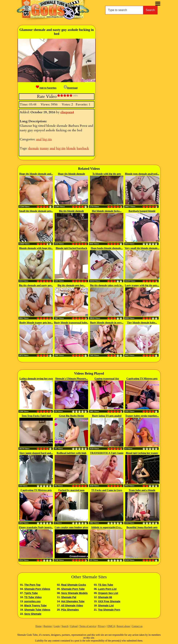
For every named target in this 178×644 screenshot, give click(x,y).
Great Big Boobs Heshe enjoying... (72, 416)
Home (39, 626)
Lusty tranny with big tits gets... (142, 285)
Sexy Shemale (33, 614)
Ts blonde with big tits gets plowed (107, 174)
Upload (74, 626)
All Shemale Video (72, 606)
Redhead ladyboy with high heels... (71, 453)
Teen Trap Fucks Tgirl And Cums (36, 416)
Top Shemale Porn (109, 610)
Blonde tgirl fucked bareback (71, 248)
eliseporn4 (67, 112)
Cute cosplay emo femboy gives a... (71, 528)
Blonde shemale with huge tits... (36, 248)
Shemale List (106, 606)
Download (71, 88)
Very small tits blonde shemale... (142, 248)
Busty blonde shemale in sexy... (107, 323)
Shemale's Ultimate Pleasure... (72, 379)
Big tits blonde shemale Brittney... (71, 211)
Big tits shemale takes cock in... (107, 285)
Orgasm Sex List (108, 593)
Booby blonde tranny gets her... (36, 323)
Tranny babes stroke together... (142, 416)
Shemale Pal (69, 597)
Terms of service (88, 626)
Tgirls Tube (31, 593)
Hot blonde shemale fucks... (107, 211)
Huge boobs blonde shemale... (107, 248)
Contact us (137, 626)
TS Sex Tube (106, 585)
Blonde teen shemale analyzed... (142, 174)
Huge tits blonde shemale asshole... (71, 174)
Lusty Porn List (107, 589)
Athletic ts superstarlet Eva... (107, 527)
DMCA (111, 626)
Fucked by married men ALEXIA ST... (71, 490)
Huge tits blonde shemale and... (36, 174)
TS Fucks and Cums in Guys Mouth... (107, 490)
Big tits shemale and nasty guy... (36, 285)
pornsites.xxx (32, 601)
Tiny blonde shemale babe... (142, 323)
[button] (56, 60)
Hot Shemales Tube (73, 601)
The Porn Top (32, 585)
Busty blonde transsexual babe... (72, 323)
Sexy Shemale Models (74, 593)
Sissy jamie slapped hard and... (36, 453)
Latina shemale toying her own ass (36, 379)
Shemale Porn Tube (73, 589)
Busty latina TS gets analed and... (107, 416)
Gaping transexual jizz (107, 379)
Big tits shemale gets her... (71, 285)
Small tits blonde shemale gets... (36, 211)
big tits (47, 139)
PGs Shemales (70, 610)
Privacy (102, 626)
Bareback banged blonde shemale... (142, 211)
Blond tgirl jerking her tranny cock (142, 453)
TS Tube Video (33, 597)
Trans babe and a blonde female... (142, 490)
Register (48, 626)
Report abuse (123, 626)
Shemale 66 (105, 597)
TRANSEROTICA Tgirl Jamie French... (107, 453)
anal (39, 139)
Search (150, 10)
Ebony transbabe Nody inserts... (36, 527)
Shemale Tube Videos (37, 610)
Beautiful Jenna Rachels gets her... (142, 528)
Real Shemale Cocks (74, 585)
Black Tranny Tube (35, 606)
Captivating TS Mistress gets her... (142, 379)
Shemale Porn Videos (37, 589)
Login (57, 626)
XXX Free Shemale (109, 601)
